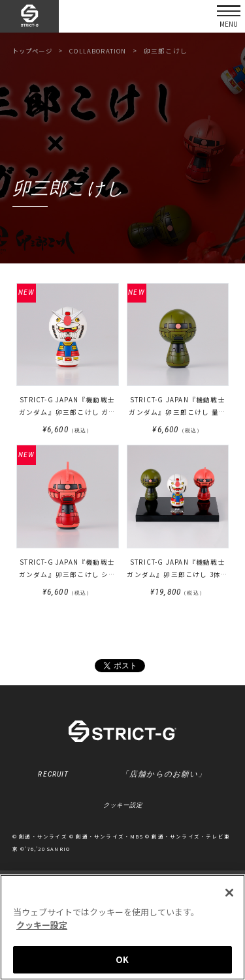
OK (122, 959)
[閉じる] (229, 893)
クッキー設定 (123, 807)
